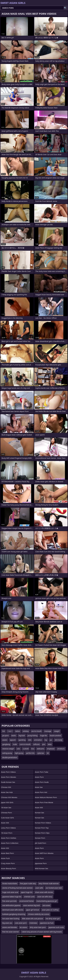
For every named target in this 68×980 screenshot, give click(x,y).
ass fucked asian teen (54, 888)
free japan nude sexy (28, 883)
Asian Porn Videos (8, 772)
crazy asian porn (8, 863)
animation (38, 740)
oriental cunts (29, 897)
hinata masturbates (10, 883)
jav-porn (6, 736)
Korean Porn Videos (43, 823)
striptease (51, 749)
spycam (13, 740)
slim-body (58, 740)
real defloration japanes (11, 905)
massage (48, 731)
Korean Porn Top (42, 828)
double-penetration (10, 757)
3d (48, 753)
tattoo (18, 731)
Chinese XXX (6, 787)
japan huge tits (27, 892)
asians (5, 740)
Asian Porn (39, 777)
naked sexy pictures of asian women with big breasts (42, 932)
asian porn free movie (44, 802)
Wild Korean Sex (41, 868)
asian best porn (7, 853)
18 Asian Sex (6, 807)
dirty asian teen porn (38, 927)
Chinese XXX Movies (9, 797)
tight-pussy (19, 753)
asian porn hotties (9, 838)
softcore (36, 744)
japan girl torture (33, 910)
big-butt (22, 736)
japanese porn (41, 863)
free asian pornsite (9, 901)
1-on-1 (10, 731)
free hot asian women (11, 932)
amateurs (61, 749)
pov (44, 744)
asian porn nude (42, 782)
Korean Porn (40, 838)
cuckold (26, 749)
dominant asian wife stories (13, 910)
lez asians (23, 927)
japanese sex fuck (47, 923)
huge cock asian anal (10, 892)
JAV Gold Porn (41, 843)
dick (30, 740)
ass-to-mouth (37, 731)
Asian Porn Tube (42, 772)
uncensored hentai (27, 901)
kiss (33, 749)
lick (4, 731)
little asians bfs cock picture (32, 919)
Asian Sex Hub (7, 792)
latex (50, 744)
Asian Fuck (5, 858)
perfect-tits (30, 753)
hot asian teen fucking (11, 919)
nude (15, 744)
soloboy (26, 731)
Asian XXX (5, 823)
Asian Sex (39, 787)
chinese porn (6, 813)
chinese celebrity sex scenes (39, 914)
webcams (41, 749)
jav (51, 740)
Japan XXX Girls (7, 802)
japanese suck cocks (56, 927)
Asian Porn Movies (9, 777)
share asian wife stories (44, 892)
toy (46, 740)
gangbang (6, 744)
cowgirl (57, 731)
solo (18, 749)
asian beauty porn (9, 868)
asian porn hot (41, 792)
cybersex (41, 753)
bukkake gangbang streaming (14, 914)
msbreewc (33, 923)
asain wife (39, 888)
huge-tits (44, 736)
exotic (14, 736)
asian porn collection (10, 843)
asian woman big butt (32, 905)
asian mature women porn (46, 797)
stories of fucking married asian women (17, 888)
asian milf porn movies (44, 853)
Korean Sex (40, 813)
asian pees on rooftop (50, 910)
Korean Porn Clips (42, 833)
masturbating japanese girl (47, 901)
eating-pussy (7, 753)
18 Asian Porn (7, 833)
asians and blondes (10, 927)
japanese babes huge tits (12, 897)
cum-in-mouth (25, 744)
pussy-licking (33, 736)
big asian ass (7, 923)
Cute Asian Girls (7, 818)
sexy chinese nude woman (49, 883)
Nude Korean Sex (8, 782)
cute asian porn (21, 923)
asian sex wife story (45, 897)
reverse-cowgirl (8, 749)
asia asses (46, 905)
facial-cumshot (55, 736)
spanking (22, 740)
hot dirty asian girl (53, 919)
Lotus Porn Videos (8, 828)
